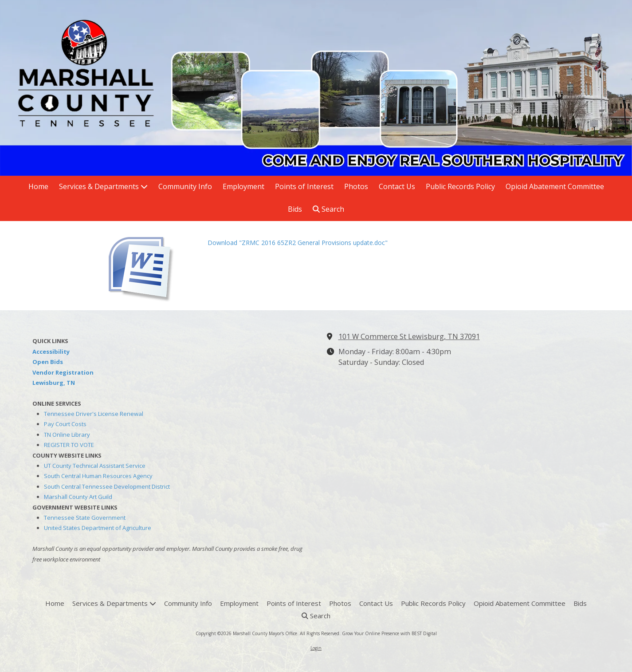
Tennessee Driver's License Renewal (94, 414)
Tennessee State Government (85, 518)
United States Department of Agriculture (98, 528)
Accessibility (51, 352)
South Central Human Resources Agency (98, 476)
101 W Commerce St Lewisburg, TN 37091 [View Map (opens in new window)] (409, 336)
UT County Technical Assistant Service (95, 466)
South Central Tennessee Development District (107, 486)
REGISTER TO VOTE (69, 445)
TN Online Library (67, 435)
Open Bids (48, 362)
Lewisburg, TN (54, 383)
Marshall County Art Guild (78, 497)
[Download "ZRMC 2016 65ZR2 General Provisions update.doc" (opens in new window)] (152, 266)
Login (316, 648)
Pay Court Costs (65, 424)
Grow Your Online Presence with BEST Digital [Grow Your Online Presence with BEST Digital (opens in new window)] (389, 633)
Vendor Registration (63, 372)
